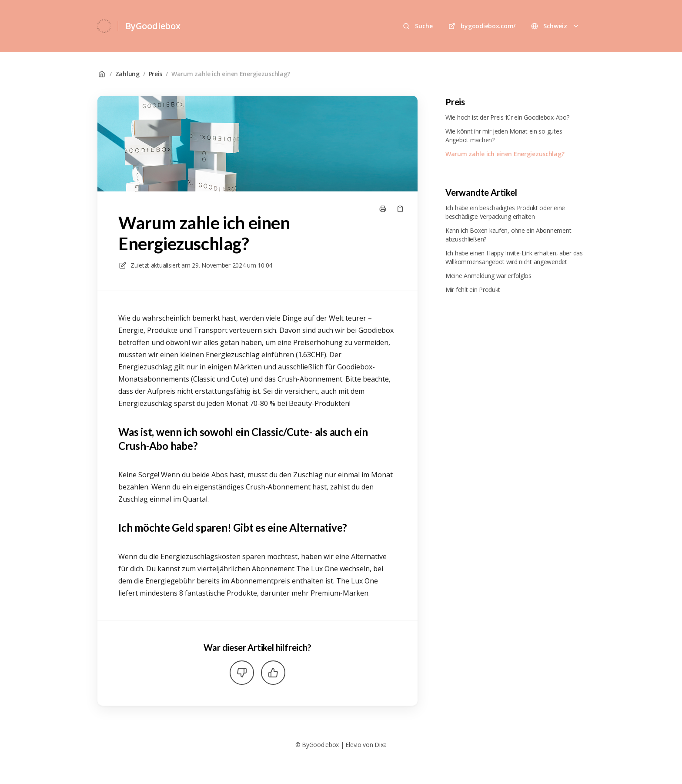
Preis (156, 74)
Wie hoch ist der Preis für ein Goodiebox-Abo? (507, 117)
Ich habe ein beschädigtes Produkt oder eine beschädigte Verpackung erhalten (505, 212)
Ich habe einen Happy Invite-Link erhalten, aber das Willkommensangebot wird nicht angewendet (514, 257)
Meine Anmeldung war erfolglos (488, 276)
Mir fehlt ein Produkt (473, 290)
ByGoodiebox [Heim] (153, 26)
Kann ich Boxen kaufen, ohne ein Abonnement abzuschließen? (508, 235)
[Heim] (104, 26)
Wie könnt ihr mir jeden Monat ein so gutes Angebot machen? (504, 136)
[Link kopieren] (400, 209)
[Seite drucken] (383, 209)
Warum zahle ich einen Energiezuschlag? (231, 74)
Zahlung (127, 74)
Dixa (381, 745)
